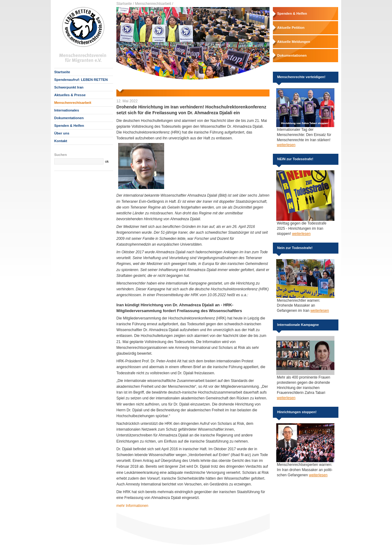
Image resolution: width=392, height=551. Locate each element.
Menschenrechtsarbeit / (154, 4)
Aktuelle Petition (291, 28)
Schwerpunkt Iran (69, 87)
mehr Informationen (132, 506)
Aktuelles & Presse (70, 95)
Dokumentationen (69, 118)
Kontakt (61, 141)
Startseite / (125, 4)
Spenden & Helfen (69, 126)
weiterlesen (286, 145)
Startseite (62, 72)
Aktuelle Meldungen (294, 42)
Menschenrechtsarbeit (73, 103)
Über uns (62, 133)
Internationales (67, 110)
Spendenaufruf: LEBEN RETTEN (81, 80)
